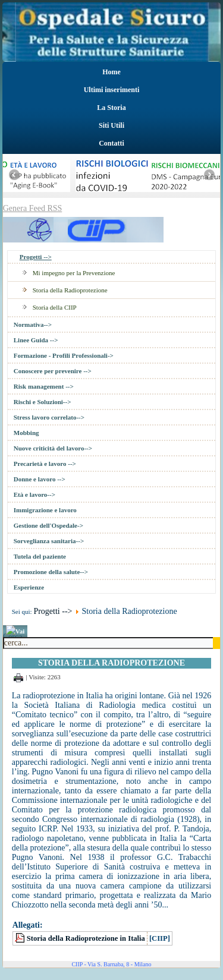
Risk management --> (44, 386)
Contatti (111, 143)
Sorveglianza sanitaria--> (49, 541)
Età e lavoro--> (34, 494)
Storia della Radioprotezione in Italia (86, 938)
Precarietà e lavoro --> (45, 464)
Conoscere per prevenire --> (53, 371)
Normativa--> (33, 324)
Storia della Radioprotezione (70, 290)
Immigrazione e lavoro (45, 510)
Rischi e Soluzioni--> (43, 402)
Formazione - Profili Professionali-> (64, 355)
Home (111, 72)
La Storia (111, 108)
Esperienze (29, 587)
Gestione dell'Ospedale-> (48, 525)
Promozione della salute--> (51, 572)
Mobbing (26, 433)
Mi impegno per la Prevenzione (74, 273)
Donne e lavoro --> (40, 479)
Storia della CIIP (55, 307)
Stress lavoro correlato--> (49, 417)
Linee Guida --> (36, 340)
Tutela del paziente (40, 556)
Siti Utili (111, 125)
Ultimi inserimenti (112, 90)
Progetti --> (36, 257)
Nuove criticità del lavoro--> (53, 448)
